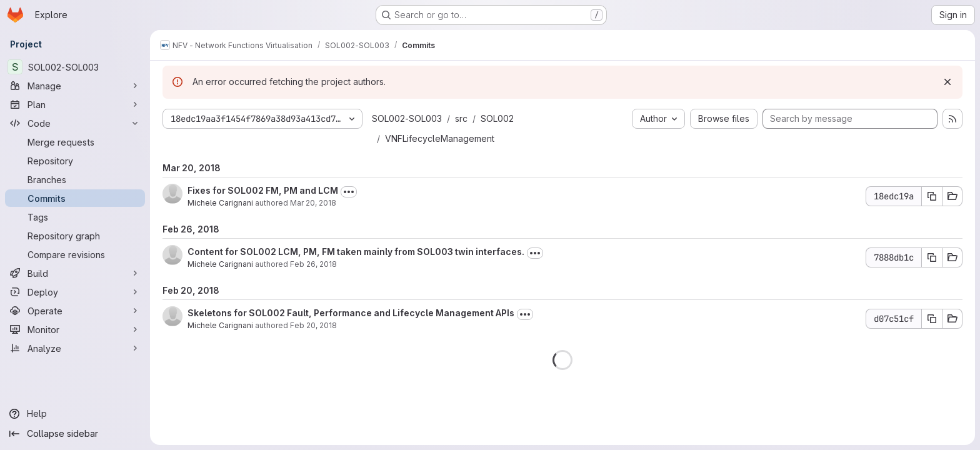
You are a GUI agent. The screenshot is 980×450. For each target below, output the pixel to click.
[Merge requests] (75, 142)
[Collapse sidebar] (75, 434)
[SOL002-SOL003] (75, 67)
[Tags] (75, 217)
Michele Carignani (220, 203)
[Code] (75, 123)
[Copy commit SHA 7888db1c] (932, 257)
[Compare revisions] (75, 254)
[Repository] (75, 161)
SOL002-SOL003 (407, 118)
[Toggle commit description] (349, 192)
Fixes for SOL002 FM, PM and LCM (263, 190)
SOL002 (497, 118)
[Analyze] (75, 348)
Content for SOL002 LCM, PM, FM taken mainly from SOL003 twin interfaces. (356, 252)
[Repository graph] (75, 236)
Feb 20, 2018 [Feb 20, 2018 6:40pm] (313, 325)
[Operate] (75, 311)
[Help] (75, 414)
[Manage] (75, 86)
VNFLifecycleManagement (440, 138)
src (461, 118)
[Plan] (75, 104)
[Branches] (75, 179)
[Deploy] (75, 292)
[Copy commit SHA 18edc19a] (932, 196)
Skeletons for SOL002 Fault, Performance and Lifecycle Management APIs (351, 313)
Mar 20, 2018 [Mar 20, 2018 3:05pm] (313, 203)
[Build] (75, 273)
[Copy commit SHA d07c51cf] (932, 319)
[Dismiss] (947, 82)
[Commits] (75, 198)
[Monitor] (75, 329)
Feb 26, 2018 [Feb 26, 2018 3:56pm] (313, 264)
